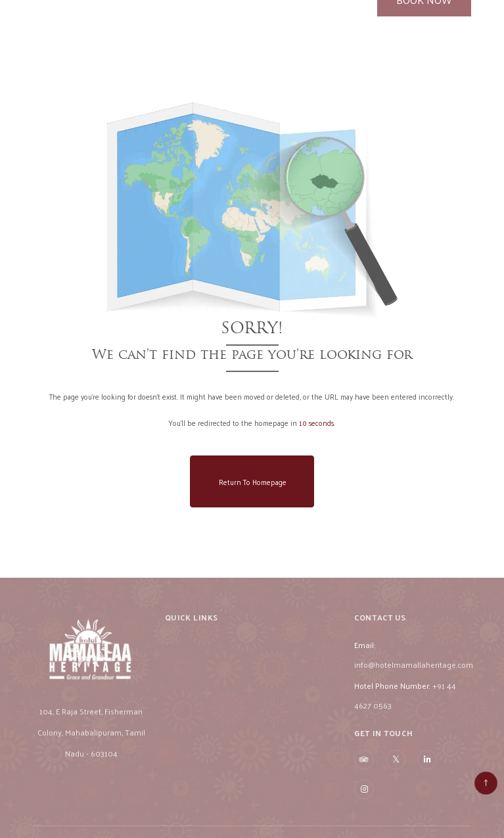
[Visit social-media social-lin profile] (427, 768)
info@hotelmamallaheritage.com (414, 673)
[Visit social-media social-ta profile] (364, 768)
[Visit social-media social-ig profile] (364, 798)
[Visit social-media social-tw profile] (396, 768)
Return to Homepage (253, 482)
